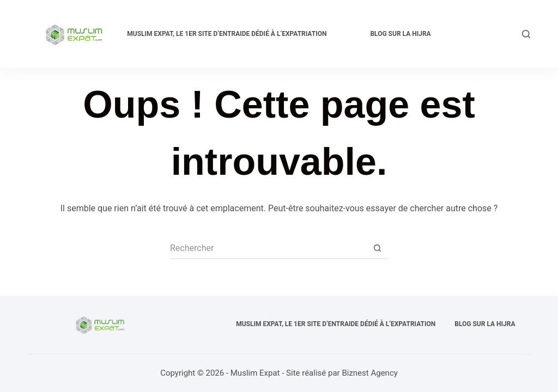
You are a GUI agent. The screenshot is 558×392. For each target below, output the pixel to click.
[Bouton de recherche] (377, 248)
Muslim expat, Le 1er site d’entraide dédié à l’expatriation (227, 34)
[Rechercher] (526, 34)
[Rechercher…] (268, 248)
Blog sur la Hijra (400, 34)
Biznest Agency (369, 373)
